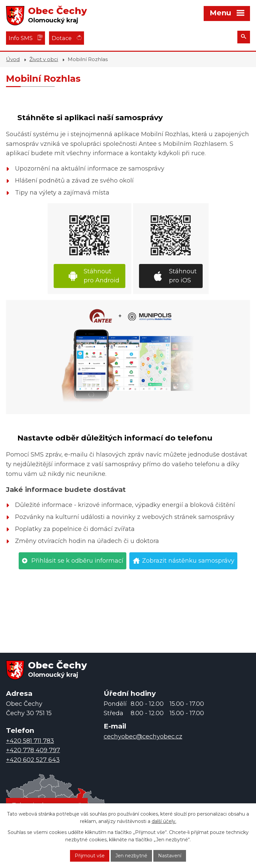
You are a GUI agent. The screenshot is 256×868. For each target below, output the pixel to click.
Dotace (62, 38)
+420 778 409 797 (33, 750)
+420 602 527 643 (33, 760)
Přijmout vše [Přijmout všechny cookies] (90, 856)
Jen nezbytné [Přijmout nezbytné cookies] (131, 856)
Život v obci (44, 59)
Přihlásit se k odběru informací (77, 561)
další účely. (164, 822)
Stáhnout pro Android (101, 276)
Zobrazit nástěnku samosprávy (188, 561)
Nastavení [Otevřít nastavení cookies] (170, 856)
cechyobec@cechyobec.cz (143, 737)
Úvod (13, 59)
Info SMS (21, 38)
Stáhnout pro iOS (183, 276)
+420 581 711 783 (30, 741)
